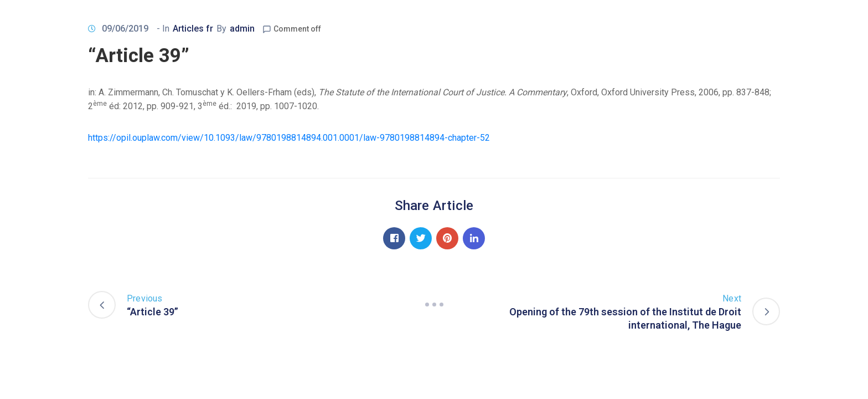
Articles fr (193, 29)
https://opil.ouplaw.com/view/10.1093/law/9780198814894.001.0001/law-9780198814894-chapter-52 (289, 138)
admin (242, 29)
